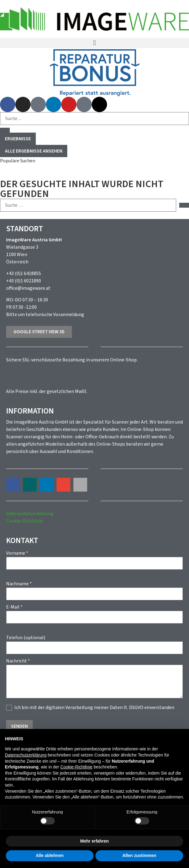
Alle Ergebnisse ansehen (34, 151)
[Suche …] (88, 205)
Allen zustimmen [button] (139, 855)
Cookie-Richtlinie (24, 521)
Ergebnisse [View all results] (18, 139)
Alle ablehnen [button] (50, 855)
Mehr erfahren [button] (94, 841)
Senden (19, 726)
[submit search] (184, 205)
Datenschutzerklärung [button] (26, 755)
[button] (94, 43)
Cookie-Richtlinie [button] (76, 767)
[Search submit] (5, 130)
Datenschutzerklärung (30, 514)
